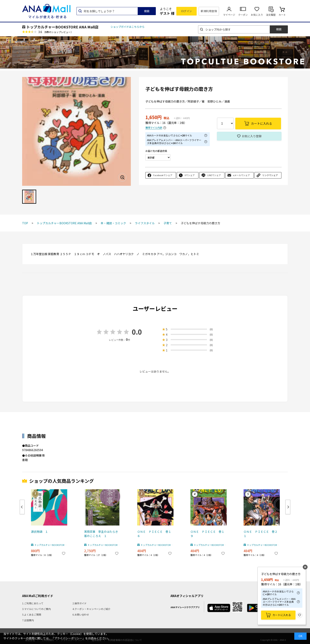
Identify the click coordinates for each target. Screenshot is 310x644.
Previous (22, 507)
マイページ (229, 15)
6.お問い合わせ (81, 614)
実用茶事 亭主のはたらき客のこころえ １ (101, 534)
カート (282, 15)
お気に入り (257, 15)
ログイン (187, 11)
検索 (147, 11)
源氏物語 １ (39, 532)
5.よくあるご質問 (32, 614)
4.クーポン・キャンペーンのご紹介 (91, 609)
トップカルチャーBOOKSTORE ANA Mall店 (62, 27)
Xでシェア (190, 175)
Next (288, 507)
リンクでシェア (270, 175)
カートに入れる (282, 615)
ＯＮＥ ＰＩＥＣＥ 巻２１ (260, 534)
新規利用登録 (209, 11)
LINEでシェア (214, 175)
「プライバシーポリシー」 (68, 638)
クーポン (243, 15)
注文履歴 (271, 15)
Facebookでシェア (163, 175)
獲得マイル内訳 (154, 128)
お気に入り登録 (252, 136)
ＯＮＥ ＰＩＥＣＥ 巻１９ (207, 534)
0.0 (137, 332)
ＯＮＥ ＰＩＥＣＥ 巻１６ (154, 534)
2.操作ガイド (80, 603)
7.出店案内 (28, 620)
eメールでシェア (241, 175)
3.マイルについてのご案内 (36, 609)
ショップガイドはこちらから (128, 27)
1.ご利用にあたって (33, 603)
